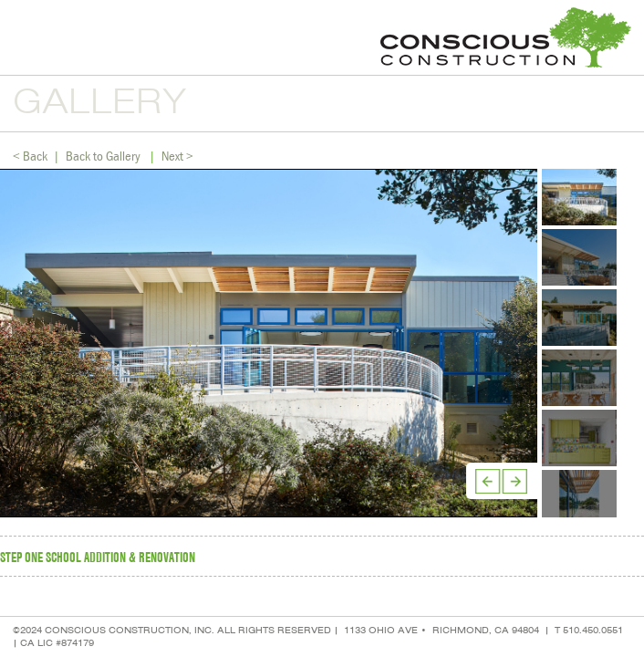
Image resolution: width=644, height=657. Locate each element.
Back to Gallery (103, 156)
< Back (30, 156)
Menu (23, 37)
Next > (177, 156)
